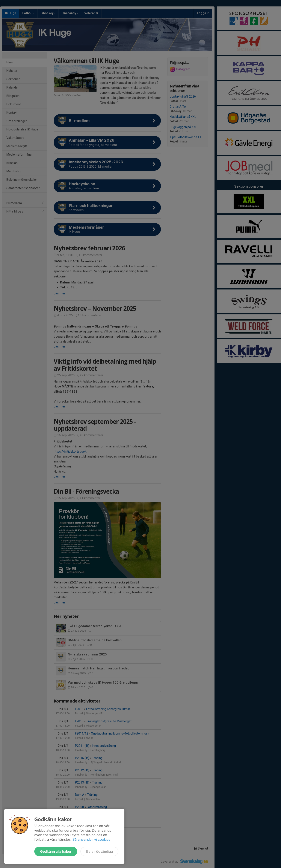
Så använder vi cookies (91, 839)
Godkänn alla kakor (56, 851)
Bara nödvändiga (99, 851)
